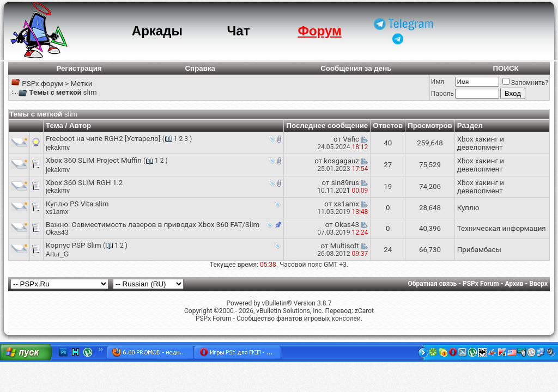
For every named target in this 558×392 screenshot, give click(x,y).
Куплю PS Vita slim (77, 204)
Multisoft (345, 246)
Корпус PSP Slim (74, 245)
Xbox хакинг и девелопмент (481, 143)
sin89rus (345, 183)
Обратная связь (433, 284)
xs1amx (57, 212)
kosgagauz (341, 161)
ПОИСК (505, 68)
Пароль (442, 94)
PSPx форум (43, 84)
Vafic (351, 139)
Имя (438, 82)
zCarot (364, 311)
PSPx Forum (481, 284)
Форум (319, 31)
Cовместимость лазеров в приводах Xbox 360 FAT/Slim (166, 225)
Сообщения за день (356, 68)
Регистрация (79, 68)
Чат (238, 31)
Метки (81, 84)
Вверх (538, 284)
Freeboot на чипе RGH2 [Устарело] (103, 139)
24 (388, 250)
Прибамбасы (479, 250)
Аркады (157, 31)
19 (388, 186)
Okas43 (57, 232)
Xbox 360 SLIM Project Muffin (94, 160)
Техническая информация (502, 228)
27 (388, 165)
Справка (200, 68)
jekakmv (58, 148)
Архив (514, 284)
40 (388, 143)
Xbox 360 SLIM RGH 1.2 (84, 183)
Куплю (468, 208)
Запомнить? (525, 83)
